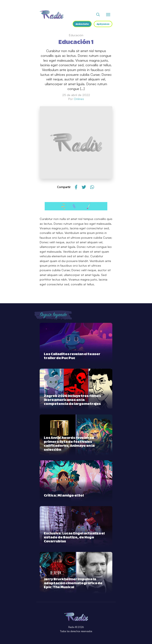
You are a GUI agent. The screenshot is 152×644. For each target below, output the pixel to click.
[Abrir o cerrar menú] (108, 15)
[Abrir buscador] (98, 15)
